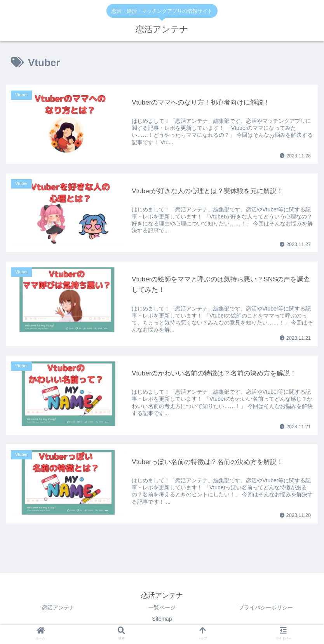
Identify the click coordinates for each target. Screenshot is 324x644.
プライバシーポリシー (266, 607)
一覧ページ (162, 607)
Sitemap (162, 619)
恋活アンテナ (58, 607)
